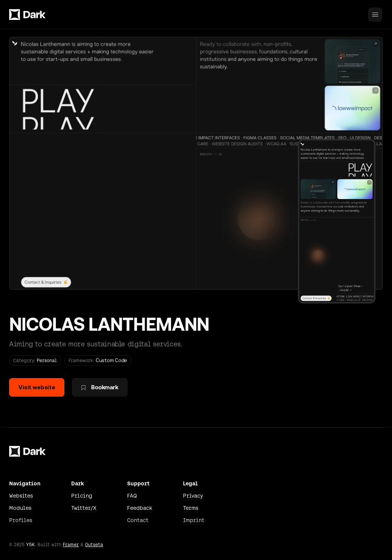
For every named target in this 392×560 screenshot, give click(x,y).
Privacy (193, 496)
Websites (21, 496)
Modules (20, 508)
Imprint (194, 520)
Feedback (140, 508)
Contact (138, 520)
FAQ (132, 496)
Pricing (82, 496)
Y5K (30, 545)
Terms (191, 508)
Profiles (21, 520)
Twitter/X (84, 508)
